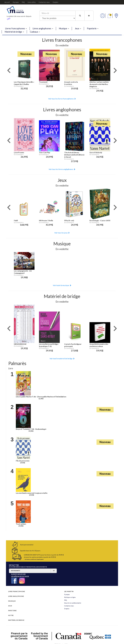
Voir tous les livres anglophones (62, 169)
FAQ (23, 2)
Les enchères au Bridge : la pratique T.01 (49, 345)
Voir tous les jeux (62, 233)
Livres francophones (16, 28)
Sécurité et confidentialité (73, 603)
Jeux (78, 28)
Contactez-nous (44, 2)
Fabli (16, 220)
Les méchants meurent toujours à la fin (32, 493)
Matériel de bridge (14, 32)
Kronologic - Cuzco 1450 (100, 220)
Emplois (56, 2)
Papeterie (93, 28)
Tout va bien (21, 524)
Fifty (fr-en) (69, 220)
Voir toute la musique (62, 285)
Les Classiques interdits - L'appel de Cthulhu (24, 83)
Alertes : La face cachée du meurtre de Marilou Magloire (99, 84)
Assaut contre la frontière (71, 83)
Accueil (7, 2)
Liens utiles (32, 2)
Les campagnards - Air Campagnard (23, 272)
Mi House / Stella (46, 220)
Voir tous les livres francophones (62, 99)
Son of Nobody (96, 152)
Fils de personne (23, 461)
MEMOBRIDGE (20, 344)
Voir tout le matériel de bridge (62, 359)
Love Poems (19, 152)
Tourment (43, 82)
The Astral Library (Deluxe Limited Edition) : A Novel (74, 155)
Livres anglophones (43, 28)
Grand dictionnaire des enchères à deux (99, 345)
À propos (16, 2)
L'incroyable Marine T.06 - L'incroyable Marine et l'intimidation (41, 397)
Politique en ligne (70, 597)
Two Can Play (45, 152)
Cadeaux (35, 32)
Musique (64, 28)
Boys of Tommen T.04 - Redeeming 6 (31, 429)
